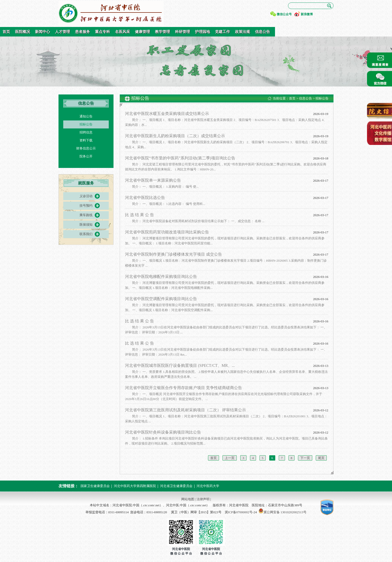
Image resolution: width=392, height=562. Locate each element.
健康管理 (142, 32)
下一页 (305, 458)
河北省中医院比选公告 (145, 198)
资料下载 (86, 140)
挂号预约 (86, 206)
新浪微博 (307, 14)
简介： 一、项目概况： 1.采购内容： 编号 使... (165, 187)
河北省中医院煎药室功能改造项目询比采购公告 (167, 232)
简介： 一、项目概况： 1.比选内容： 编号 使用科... (169, 204)
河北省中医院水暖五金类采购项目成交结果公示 (167, 114)
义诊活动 (86, 196)
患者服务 (82, 32)
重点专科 (102, 32)
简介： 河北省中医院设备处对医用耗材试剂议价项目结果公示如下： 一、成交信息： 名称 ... (198, 221)
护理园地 (202, 32)
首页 (6, 32)
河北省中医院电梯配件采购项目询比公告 (161, 277)
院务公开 (86, 156)
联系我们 (86, 234)
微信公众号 (284, 14)
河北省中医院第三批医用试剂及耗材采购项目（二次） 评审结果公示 (185, 410)
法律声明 (203, 499)
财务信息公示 (86, 148)
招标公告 (86, 124)
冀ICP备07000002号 (239, 512)
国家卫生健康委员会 (95, 486)
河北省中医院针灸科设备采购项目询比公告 (163, 432)
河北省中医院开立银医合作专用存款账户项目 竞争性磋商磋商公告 (183, 388)
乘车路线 (86, 215)
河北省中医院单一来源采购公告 (153, 180)
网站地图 (188, 499)
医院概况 (22, 32)
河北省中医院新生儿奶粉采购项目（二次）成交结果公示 (175, 136)
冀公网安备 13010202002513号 (285, 512)
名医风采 (122, 32)
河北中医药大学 (208, 486)
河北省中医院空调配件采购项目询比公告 (161, 299)
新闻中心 (42, 32)
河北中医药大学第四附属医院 (135, 486)
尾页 (321, 458)
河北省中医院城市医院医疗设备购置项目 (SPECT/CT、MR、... (180, 365)
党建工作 (222, 32)
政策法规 (242, 32)
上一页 (230, 458)
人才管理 (62, 32)
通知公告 (86, 116)
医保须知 (86, 225)
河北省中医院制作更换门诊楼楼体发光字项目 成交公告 (173, 254)
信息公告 (262, 32)
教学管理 (162, 32)
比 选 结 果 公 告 (139, 215)
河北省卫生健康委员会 (176, 486)
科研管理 (182, 32)
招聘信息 (86, 132)
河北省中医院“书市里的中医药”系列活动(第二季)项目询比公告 (180, 158)
